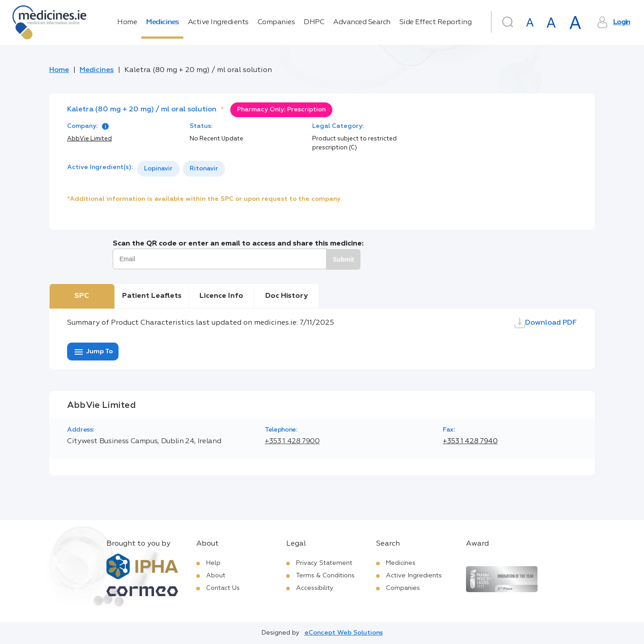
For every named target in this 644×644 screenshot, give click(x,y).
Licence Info (221, 296)
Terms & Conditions (325, 576)
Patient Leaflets (152, 296)
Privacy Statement (324, 563)
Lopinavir (158, 169)
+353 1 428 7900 (292, 441)
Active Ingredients (218, 22)
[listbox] (181, 169)
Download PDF (546, 323)
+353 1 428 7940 (470, 441)
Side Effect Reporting (436, 22)
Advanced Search (362, 22)
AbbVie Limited (89, 139)
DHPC (314, 22)
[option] (158, 169)
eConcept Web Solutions (344, 633)
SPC (82, 296)
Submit (343, 259)
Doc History (286, 296)
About (216, 576)
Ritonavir (204, 169)
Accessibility (315, 588)
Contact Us (223, 588)
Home (127, 22)
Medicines (162, 22)
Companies (276, 22)
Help (213, 563)
